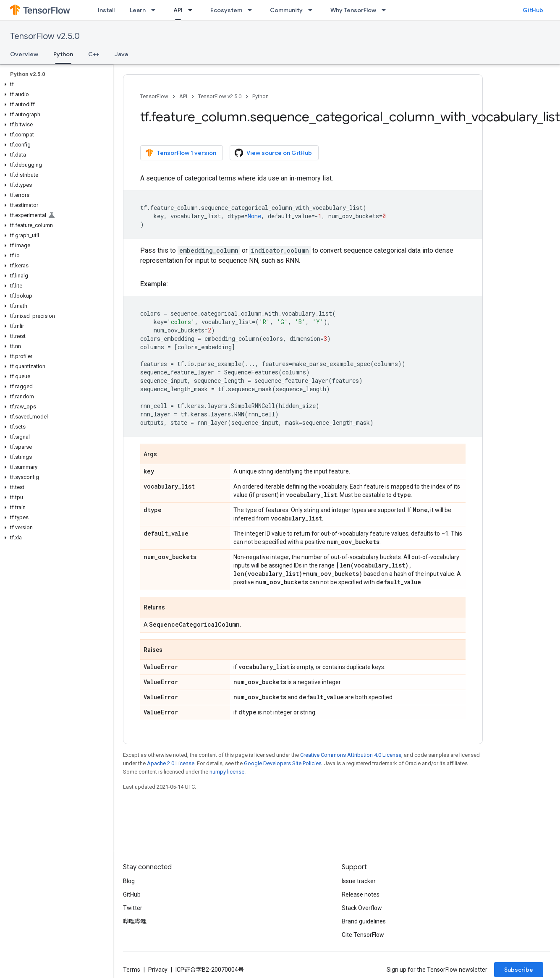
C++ (94, 54)
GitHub (533, 10)
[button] (55, 84)
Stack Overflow (362, 908)
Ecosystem (226, 10)
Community (286, 10)
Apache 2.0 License (171, 763)
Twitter (133, 908)
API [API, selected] (178, 10)
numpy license (227, 772)
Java (121, 54)
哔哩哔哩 (135, 921)
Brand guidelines (364, 921)
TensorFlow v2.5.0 (45, 36)
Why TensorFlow (353, 10)
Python (260, 96)
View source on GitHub (273, 153)
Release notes (361, 894)
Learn (138, 10)
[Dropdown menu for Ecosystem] (252, 10)
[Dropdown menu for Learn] (156, 10)
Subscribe (519, 970)
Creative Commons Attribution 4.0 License (351, 755)
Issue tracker (359, 881)
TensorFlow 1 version (181, 153)
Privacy (158, 970)
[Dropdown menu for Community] (313, 10)
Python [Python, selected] (63, 54)
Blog (129, 881)
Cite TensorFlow (363, 935)
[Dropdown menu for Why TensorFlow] (386, 10)
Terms (132, 970)
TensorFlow (154, 96)
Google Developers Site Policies (283, 763)
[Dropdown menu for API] (193, 10)
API (183, 96)
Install (106, 10)
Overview (24, 54)
